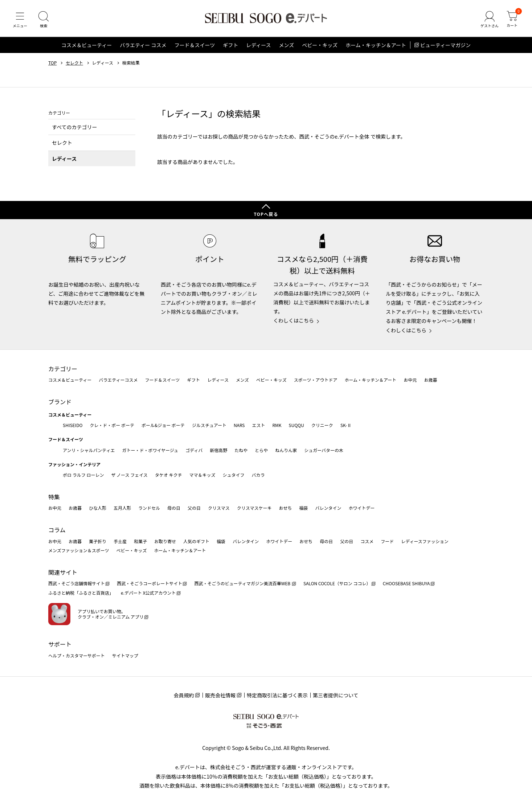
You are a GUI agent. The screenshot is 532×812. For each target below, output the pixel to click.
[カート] (512, 20)
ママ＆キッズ (202, 475)
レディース (258, 45)
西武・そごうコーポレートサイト (150, 583)
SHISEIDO (73, 425)
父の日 (194, 508)
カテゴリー (63, 369)
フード (387, 541)
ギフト (230, 45)
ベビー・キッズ (320, 45)
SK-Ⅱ (346, 425)
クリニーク (322, 425)
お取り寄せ (165, 541)
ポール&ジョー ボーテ (163, 425)
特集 (54, 497)
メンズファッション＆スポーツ (79, 550)
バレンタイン (328, 508)
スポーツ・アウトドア (316, 380)
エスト (258, 425)
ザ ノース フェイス (129, 475)
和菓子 (140, 541)
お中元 (410, 380)
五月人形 (122, 508)
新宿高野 (218, 450)
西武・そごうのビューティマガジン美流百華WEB (243, 583)
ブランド (60, 402)
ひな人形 (98, 508)
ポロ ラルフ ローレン (83, 475)
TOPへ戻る (266, 214)
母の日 (174, 508)
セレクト (74, 63)
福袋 (303, 508)
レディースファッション (425, 541)
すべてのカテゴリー (74, 127)
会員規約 (184, 695)
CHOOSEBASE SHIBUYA (406, 583)
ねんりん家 (286, 450)
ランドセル (149, 508)
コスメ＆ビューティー (87, 45)
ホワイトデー (361, 508)
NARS (239, 425)
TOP (52, 63)
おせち (285, 508)
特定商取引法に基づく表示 (277, 695)
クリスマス (219, 508)
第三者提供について (336, 695)
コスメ (367, 541)
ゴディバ (194, 450)
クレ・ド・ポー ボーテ (112, 425)
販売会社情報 (220, 695)
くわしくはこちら (294, 320)
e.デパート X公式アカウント (148, 593)
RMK (277, 425)
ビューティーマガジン (445, 45)
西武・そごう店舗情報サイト (77, 583)
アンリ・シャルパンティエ (89, 450)
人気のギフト (196, 541)
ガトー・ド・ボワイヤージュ (150, 450)
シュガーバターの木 (324, 450)
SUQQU (296, 425)
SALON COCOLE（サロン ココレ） (337, 583)
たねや (241, 450)
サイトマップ (125, 655)
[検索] (44, 20)
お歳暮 (430, 380)
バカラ (258, 475)
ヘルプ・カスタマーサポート (77, 655)
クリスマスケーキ (254, 508)
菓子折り (98, 541)
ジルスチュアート (209, 425)
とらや (261, 450)
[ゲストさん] (490, 20)
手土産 (120, 541)
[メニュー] (20, 20)
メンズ (287, 45)
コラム (57, 530)
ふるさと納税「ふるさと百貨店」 (81, 593)
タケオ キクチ (169, 475)
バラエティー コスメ (143, 45)
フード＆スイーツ (195, 45)
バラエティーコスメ (118, 380)
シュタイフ (234, 475)
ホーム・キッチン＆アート (376, 45)
